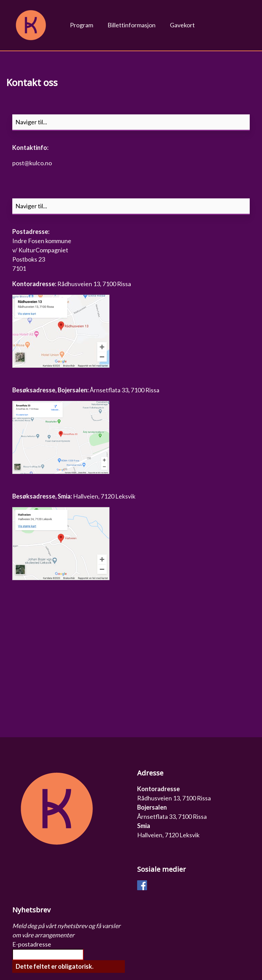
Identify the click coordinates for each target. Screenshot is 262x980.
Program (82, 25)
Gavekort (182, 25)
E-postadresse (32, 944)
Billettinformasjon (132, 25)
